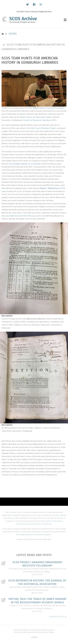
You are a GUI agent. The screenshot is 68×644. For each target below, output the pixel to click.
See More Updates (57, 617)
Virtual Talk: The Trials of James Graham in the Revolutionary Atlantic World (37, 601)
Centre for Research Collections (37, 120)
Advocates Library (44, 117)
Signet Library (26, 117)
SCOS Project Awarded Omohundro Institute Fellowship (37, 564)
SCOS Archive (23, 19)
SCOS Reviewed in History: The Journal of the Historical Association (37, 582)
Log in (34, 637)
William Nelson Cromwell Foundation (49, 108)
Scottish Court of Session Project (42, 128)
